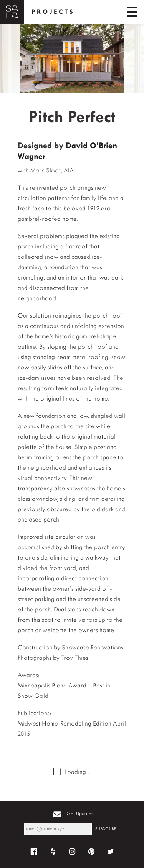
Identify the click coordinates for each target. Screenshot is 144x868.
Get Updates (80, 813)
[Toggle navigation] (132, 12)
